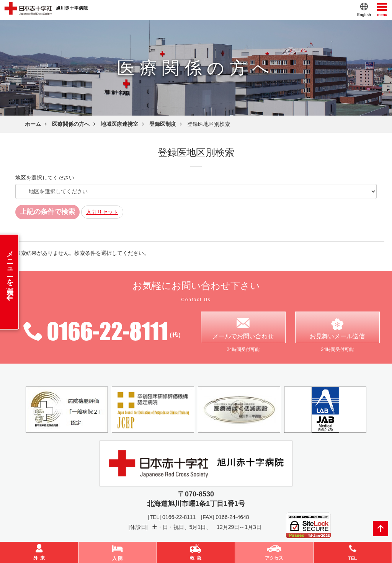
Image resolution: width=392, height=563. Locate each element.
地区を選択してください (45, 178)
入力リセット (102, 212)
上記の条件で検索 (47, 212)
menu (382, 9)
